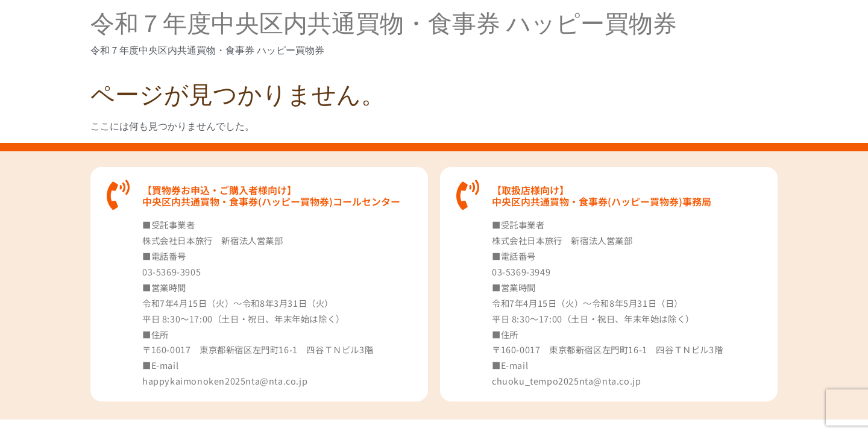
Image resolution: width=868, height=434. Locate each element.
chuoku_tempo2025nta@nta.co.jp (566, 381)
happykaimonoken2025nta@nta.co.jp (225, 381)
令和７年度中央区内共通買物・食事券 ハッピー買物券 (384, 24)
